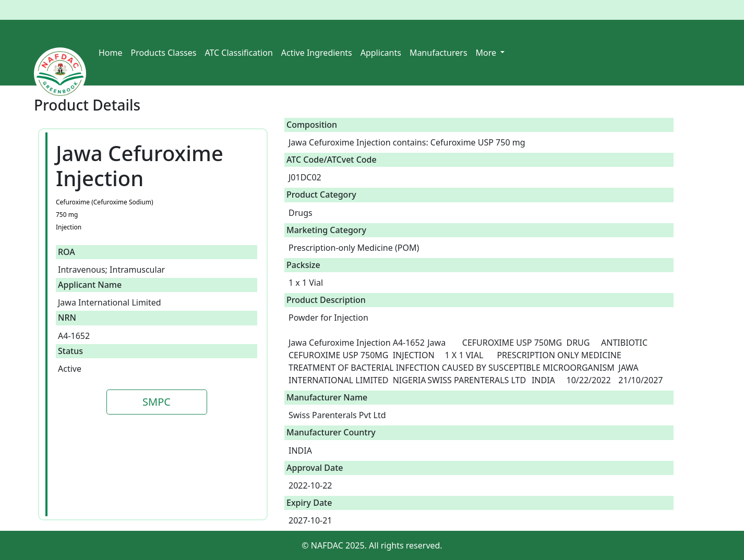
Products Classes (164, 53)
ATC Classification (238, 53)
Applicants (381, 53)
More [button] (487, 53)
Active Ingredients (317, 53)
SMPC (157, 402)
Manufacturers (439, 53)
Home (111, 53)
